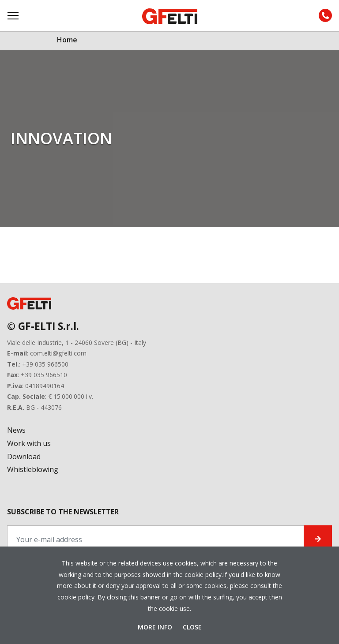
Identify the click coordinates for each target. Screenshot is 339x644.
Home (67, 40)
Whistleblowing (33, 469)
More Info (156, 627)
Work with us (29, 443)
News (16, 430)
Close (192, 627)
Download (24, 457)
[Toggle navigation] (14, 16)
